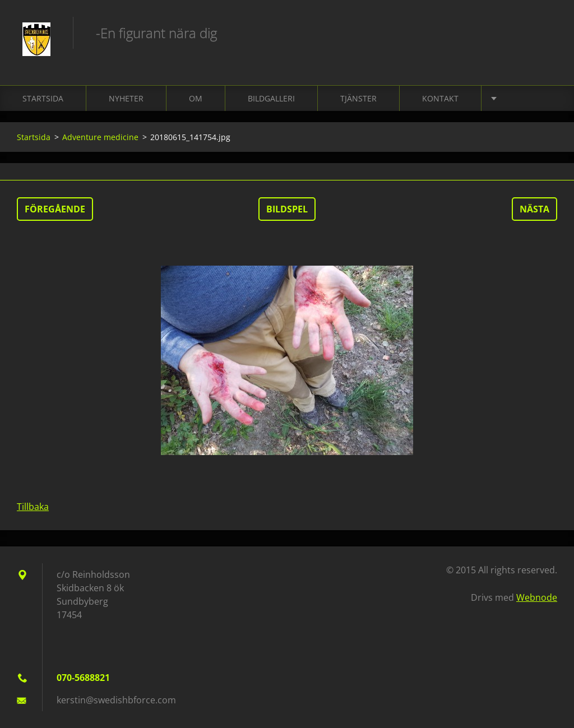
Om (196, 98)
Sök (545, 33)
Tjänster (358, 98)
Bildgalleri (271, 98)
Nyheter (126, 98)
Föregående (55, 209)
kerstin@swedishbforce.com (116, 700)
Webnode (537, 597)
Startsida (43, 98)
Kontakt (440, 98)
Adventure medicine (100, 137)
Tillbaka (33, 507)
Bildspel (287, 209)
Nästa (534, 209)
